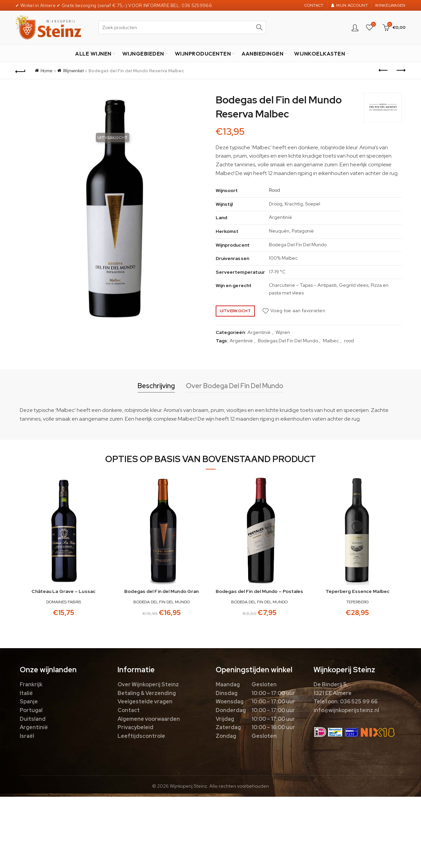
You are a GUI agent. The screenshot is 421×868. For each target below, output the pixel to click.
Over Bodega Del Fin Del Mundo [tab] (235, 386)
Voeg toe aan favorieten (298, 311)
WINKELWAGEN (390, 5)
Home (47, 71)
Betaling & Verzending (147, 693)
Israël (27, 736)
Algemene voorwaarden (149, 719)
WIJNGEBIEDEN (143, 54)
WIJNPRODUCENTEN (203, 54)
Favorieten (373, 25)
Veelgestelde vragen (145, 702)
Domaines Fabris (64, 602)
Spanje (29, 702)
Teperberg (358, 602)
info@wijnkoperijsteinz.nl (346, 710)
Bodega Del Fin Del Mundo (162, 602)
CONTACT (314, 5)
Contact (129, 710)
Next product (400, 70)
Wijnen (283, 332)
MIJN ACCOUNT (349, 5)
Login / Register (355, 27)
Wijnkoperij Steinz (188, 786)
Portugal (31, 710)
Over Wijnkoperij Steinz (148, 684)
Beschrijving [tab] (156, 386)
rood (349, 341)
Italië (26, 693)
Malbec (331, 341)
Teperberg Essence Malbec (358, 591)
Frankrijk (31, 684)
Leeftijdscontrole (141, 736)
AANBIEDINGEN (262, 54)
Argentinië (259, 332)
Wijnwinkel (73, 71)
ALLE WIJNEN (93, 54)
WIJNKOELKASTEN (320, 54)
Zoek (259, 27)
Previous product (384, 70)
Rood (274, 190)
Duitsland (33, 719)
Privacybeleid (135, 727)
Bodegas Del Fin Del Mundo (288, 341)
